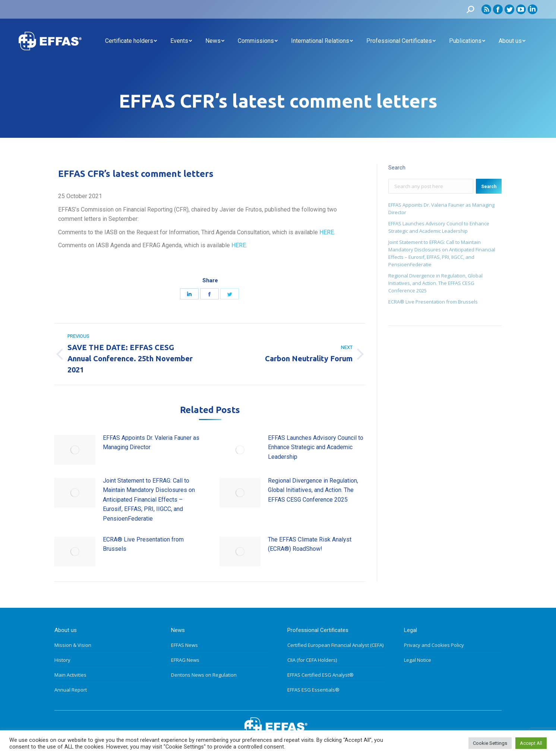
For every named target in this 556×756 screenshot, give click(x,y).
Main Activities (70, 675)
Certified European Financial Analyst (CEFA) (335, 645)
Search (489, 187)
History (62, 660)
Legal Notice (418, 660)
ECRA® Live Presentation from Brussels (143, 544)
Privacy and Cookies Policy (434, 645)
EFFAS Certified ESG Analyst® (320, 675)
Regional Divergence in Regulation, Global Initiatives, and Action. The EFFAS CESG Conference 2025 (313, 490)
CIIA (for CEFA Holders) (312, 660)
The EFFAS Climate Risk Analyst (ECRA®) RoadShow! (310, 544)
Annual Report (71, 690)
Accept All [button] (531, 743)
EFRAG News (185, 660)
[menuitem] (131, 41)
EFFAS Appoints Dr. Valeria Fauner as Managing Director (151, 443)
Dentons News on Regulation (204, 675)
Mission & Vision (73, 645)
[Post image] (75, 450)
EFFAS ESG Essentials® (313, 690)
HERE (327, 232)
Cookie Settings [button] (490, 743)
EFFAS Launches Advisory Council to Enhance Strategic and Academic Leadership (316, 447)
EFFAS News (184, 645)
